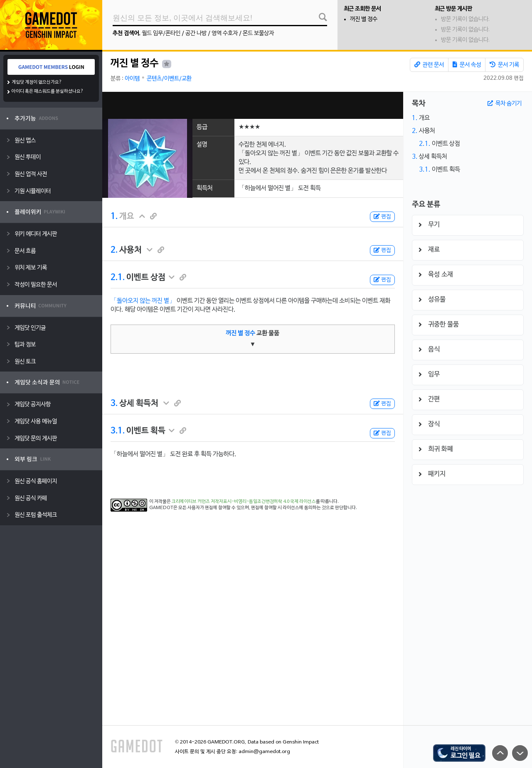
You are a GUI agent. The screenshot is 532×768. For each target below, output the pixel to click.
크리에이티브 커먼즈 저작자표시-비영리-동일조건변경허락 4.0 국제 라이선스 (244, 502)
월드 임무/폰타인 (161, 33)
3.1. (118, 431)
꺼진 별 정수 (364, 19)
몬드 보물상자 (258, 33)
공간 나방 (196, 33)
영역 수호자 (225, 33)
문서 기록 (504, 65)
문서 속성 (467, 65)
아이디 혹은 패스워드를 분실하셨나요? (48, 91)
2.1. (118, 278)
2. (114, 250)
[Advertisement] (253, 105)
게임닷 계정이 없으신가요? (37, 82)
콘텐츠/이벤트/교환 (169, 79)
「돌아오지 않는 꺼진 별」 (143, 301)
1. (114, 217)
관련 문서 (429, 65)
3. (114, 404)
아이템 (132, 79)
